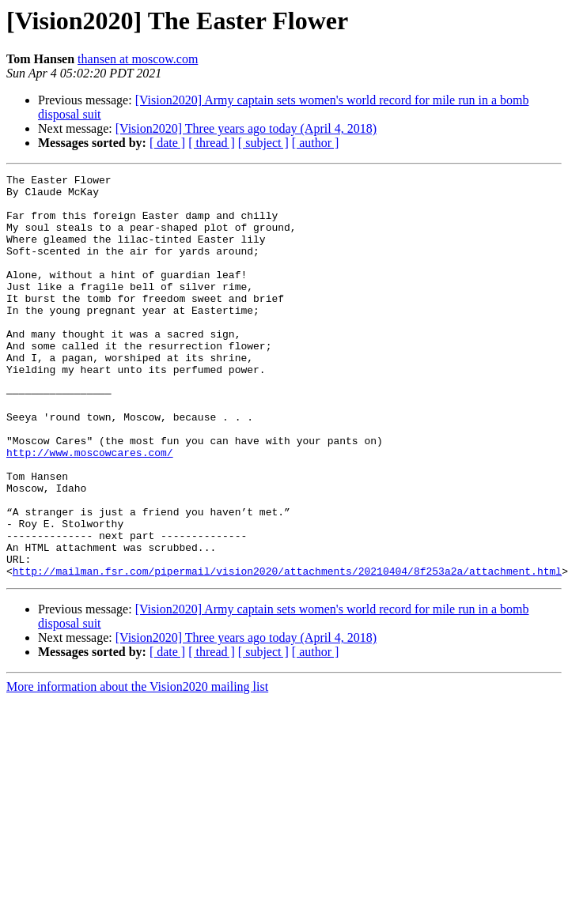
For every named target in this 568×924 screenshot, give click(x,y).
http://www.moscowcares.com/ (90, 509)
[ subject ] (263, 143)
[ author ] (316, 143)
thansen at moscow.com (138, 59)
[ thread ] (212, 143)
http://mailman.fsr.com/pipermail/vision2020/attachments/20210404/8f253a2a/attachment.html (287, 651)
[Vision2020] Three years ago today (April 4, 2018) (246, 128)
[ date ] (167, 143)
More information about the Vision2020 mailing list (137, 767)
